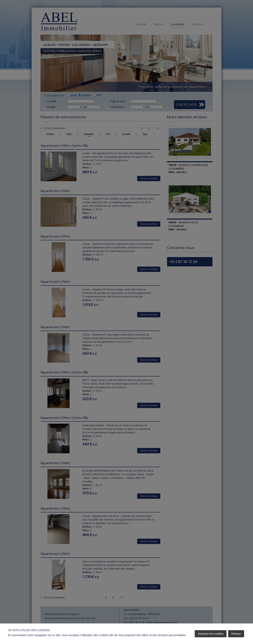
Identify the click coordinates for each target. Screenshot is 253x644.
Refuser (236, 634)
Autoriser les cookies (211, 634)
